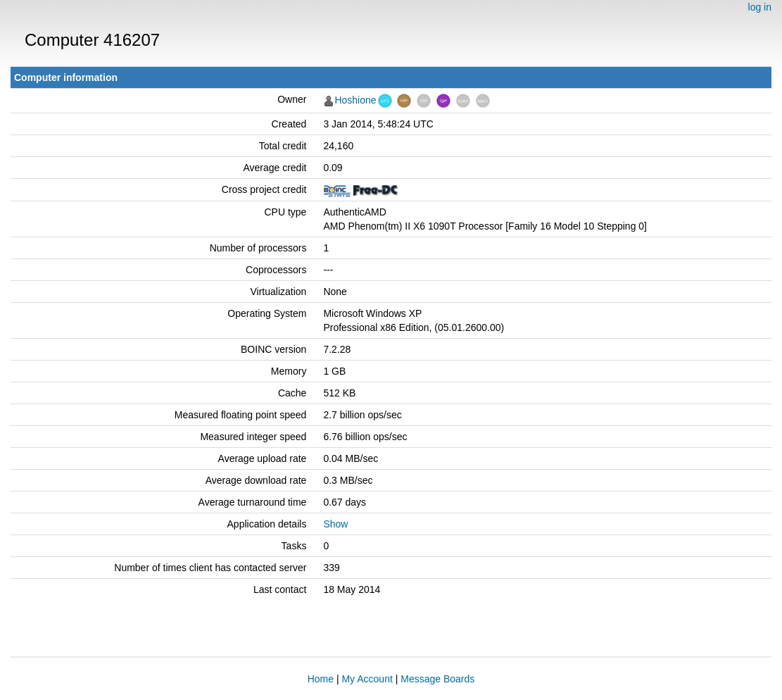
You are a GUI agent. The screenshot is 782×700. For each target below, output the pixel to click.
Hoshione (355, 100)
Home (321, 679)
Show (335, 524)
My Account (367, 679)
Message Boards (437, 679)
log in (760, 7)
